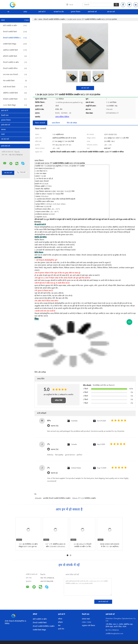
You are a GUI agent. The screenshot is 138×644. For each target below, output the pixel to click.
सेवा (59, 626)
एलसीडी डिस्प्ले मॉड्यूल (15, 44)
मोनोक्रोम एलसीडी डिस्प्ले (15, 99)
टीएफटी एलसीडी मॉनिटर (15, 69)
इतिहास (60, 622)
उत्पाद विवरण (56, 123)
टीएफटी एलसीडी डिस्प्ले (15, 32)
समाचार (3, 130)
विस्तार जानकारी (40, 123)
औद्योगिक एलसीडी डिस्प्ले (15, 93)
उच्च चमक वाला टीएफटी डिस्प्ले (15, 75)
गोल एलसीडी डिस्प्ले (15, 81)
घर (8, 12)
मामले (3, 134)
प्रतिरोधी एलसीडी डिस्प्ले (15, 56)
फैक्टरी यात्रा (5, 115)
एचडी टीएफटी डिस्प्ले (15, 87)
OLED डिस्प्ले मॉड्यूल (15, 105)
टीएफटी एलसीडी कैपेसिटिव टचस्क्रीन (15, 38)
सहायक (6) (54, 473)
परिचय (60, 619)
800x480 (38, 498)
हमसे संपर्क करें (92, 12)
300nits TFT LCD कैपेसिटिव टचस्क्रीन (84, 498)
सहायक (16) (55, 426)
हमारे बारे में (42, 12)
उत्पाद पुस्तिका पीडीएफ (62, 117)
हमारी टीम (61, 629)
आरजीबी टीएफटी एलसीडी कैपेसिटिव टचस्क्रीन (57, 498)
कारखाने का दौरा (59, 12)
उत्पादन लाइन (86, 619)
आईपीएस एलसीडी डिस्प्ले (15, 50)
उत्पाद (25, 12)
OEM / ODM (86, 622)
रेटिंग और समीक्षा (72, 123)
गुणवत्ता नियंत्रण (76, 12)
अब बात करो (111, 12)
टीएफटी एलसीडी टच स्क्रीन (15, 62)
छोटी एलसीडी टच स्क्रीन (15, 26)
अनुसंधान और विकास (88, 626)
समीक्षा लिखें (58, 400)
